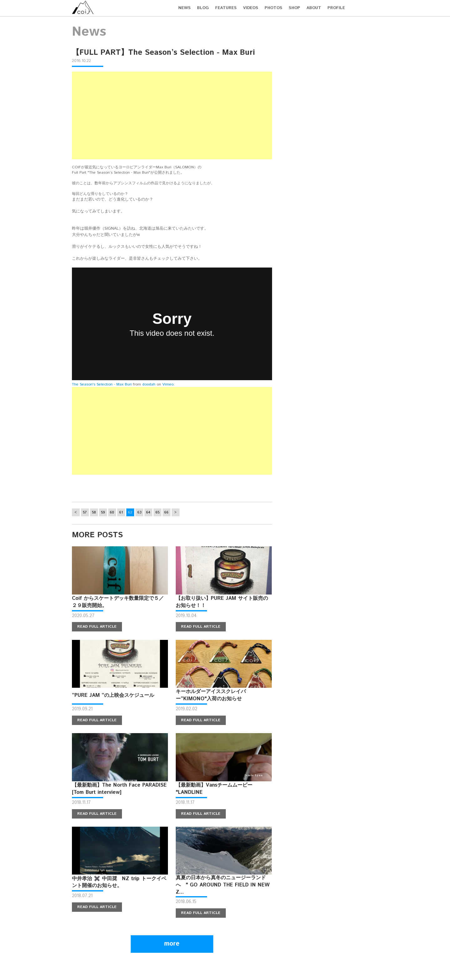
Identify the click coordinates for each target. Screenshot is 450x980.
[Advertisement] (172, 115)
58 (94, 512)
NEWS (185, 8)
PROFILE (336, 8)
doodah (149, 384)
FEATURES (226, 8)
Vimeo (168, 384)
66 (166, 512)
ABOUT (314, 8)
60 (112, 512)
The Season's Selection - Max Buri (102, 384)
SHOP (294, 8)
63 (139, 512)
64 (148, 512)
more (172, 944)
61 (121, 512)
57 (85, 512)
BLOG (203, 8)
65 (157, 512)
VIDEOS (251, 8)
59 (103, 512)
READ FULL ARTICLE (97, 627)
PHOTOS (273, 8)
